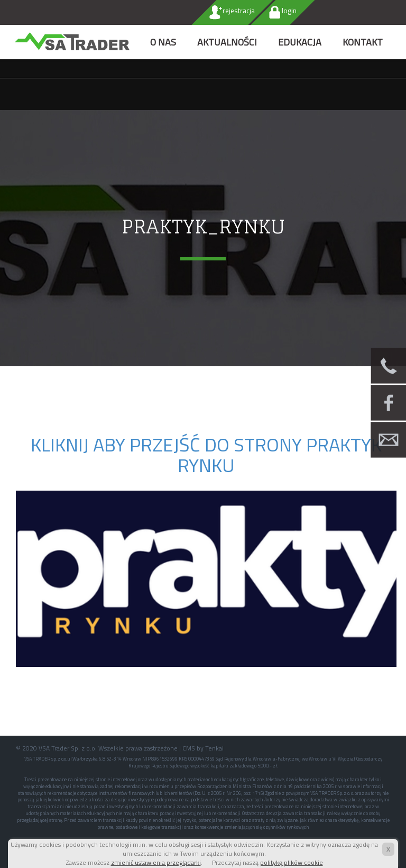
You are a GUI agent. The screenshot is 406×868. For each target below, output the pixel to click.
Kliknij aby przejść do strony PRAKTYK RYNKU (206, 455)
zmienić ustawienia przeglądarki (156, 862)
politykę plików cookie (292, 862)
